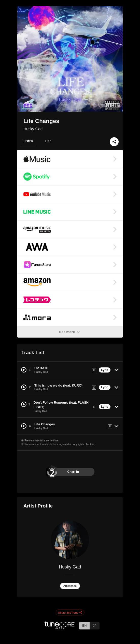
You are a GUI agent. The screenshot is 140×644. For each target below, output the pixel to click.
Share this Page (70, 613)
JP (95, 626)
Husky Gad (33, 129)
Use (48, 141)
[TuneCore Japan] (60, 628)
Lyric (105, 370)
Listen (28, 141)
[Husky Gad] (70, 540)
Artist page (70, 586)
